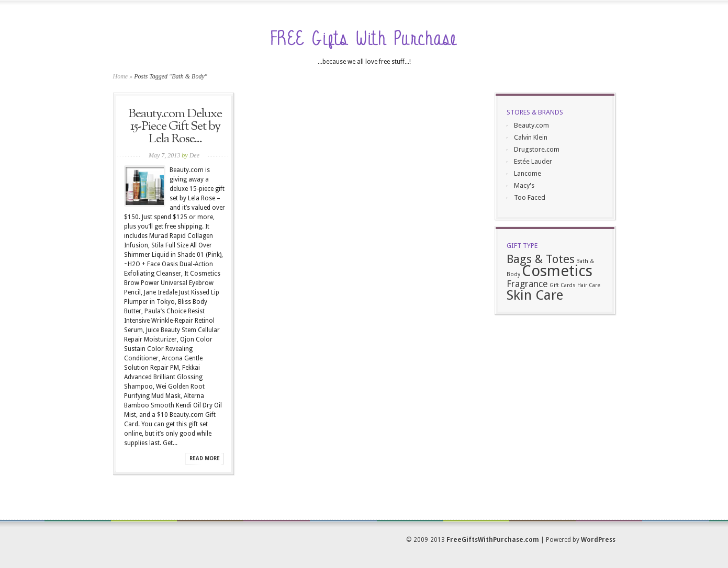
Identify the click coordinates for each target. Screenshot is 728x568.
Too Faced (530, 197)
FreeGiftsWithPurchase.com (493, 540)
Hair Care (589, 285)
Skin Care (535, 295)
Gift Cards (563, 285)
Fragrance (527, 284)
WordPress (598, 540)
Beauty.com (531, 125)
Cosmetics (557, 271)
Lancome (528, 173)
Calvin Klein (531, 137)
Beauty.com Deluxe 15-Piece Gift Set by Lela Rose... (175, 127)
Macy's (524, 185)
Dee (194, 155)
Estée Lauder (533, 161)
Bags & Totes (541, 259)
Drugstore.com (537, 149)
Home (121, 76)
